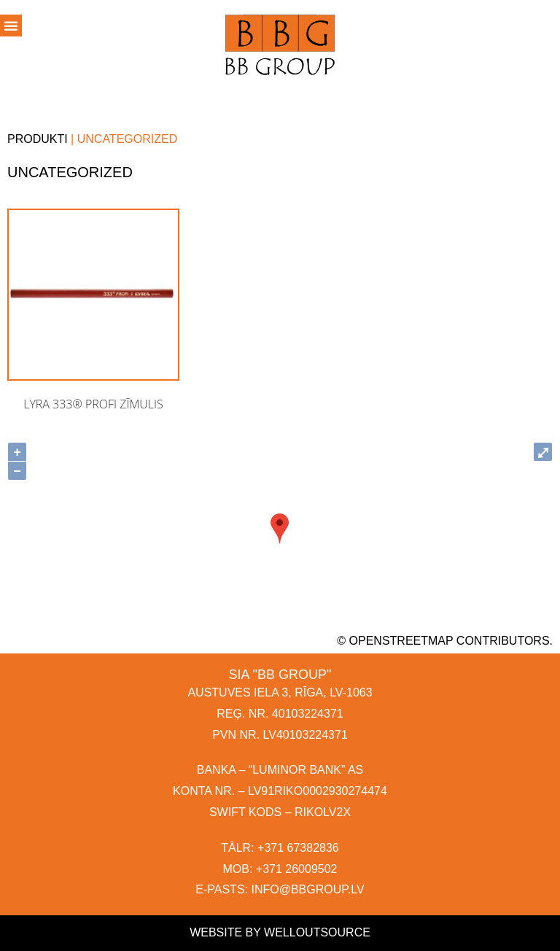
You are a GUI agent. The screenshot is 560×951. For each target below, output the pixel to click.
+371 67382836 (298, 848)
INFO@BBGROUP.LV (307, 889)
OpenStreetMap (401, 641)
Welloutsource (317, 932)
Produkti (38, 139)
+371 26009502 (297, 869)
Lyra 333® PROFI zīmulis (93, 404)
